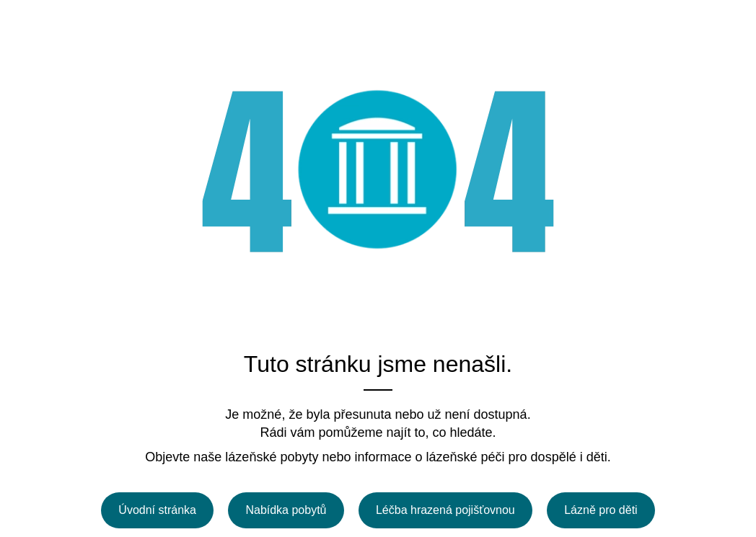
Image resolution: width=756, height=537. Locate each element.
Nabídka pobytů (286, 510)
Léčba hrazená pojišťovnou (445, 510)
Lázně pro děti (601, 510)
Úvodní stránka (157, 510)
